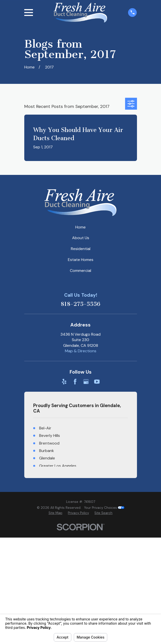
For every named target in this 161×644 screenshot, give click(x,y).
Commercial (80, 271)
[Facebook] (75, 382)
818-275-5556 (80, 304)
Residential (81, 249)
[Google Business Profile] (86, 382)
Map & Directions (81, 351)
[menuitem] (55, 513)
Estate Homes (81, 260)
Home (80, 227)
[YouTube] (97, 382)
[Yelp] (64, 382)
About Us (81, 238)
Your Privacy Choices (104, 508)
